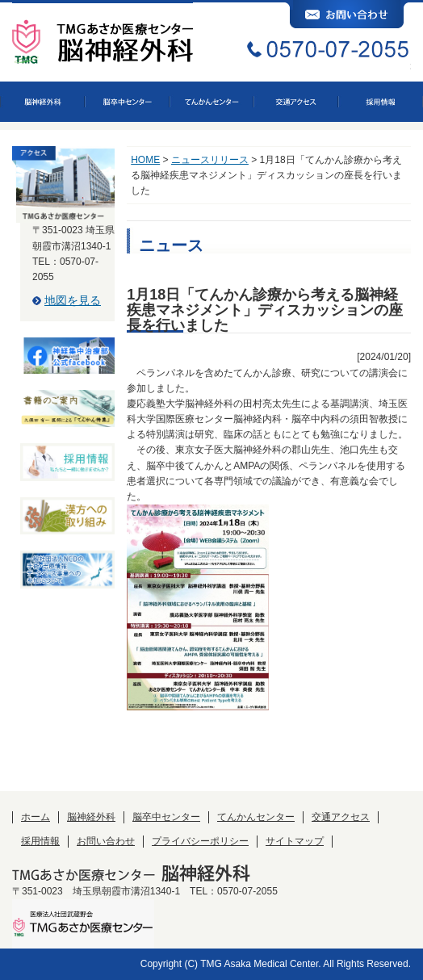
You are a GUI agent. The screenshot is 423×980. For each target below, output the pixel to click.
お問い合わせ (106, 841)
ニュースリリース (210, 160)
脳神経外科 (91, 817)
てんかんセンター (256, 817)
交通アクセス (341, 817)
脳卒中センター (166, 817)
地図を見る (73, 300)
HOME (145, 160)
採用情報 (40, 841)
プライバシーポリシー (200, 841)
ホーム (36, 817)
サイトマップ (295, 841)
